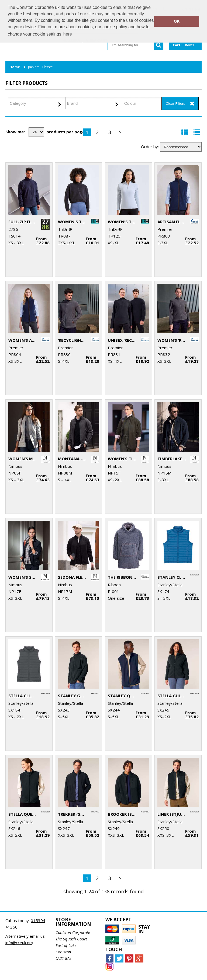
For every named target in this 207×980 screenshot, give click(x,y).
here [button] (68, 34)
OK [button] (177, 21)
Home (15, 67)
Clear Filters (175, 104)
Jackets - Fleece (40, 67)
